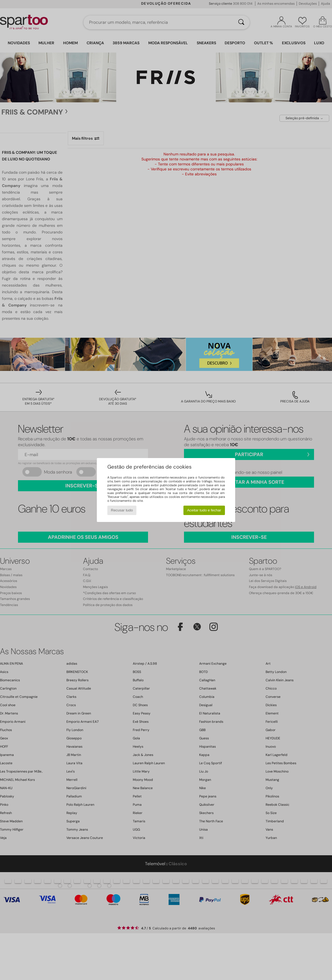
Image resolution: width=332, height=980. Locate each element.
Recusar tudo (122, 510)
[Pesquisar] (241, 22)
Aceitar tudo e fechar (204, 510)
